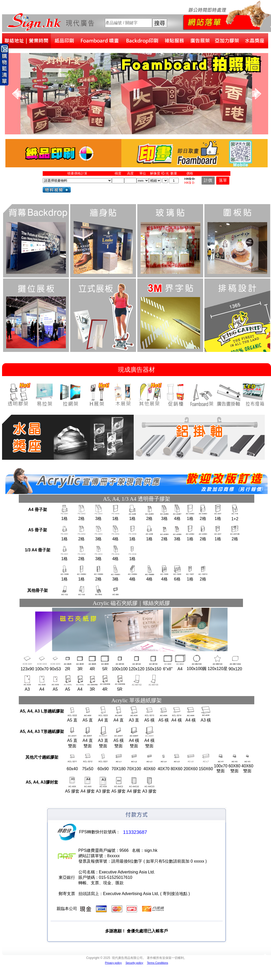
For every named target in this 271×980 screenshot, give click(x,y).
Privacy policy (113, 963)
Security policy (134, 963)
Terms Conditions (157, 963)
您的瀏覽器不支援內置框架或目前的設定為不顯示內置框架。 (137, 94)
